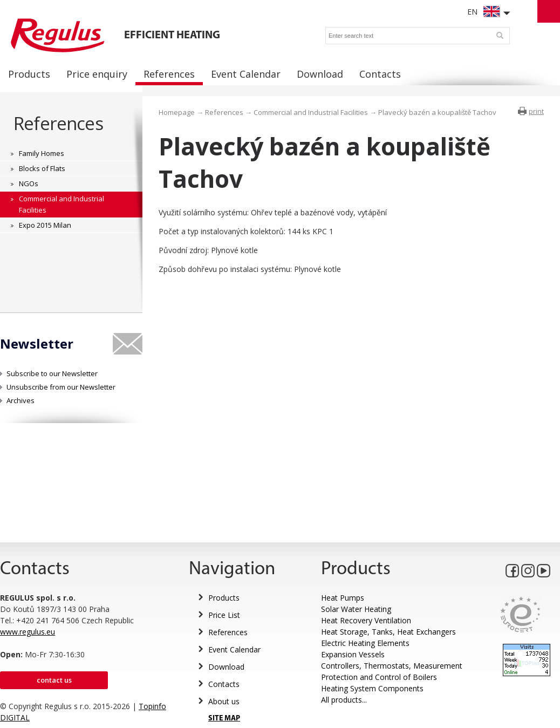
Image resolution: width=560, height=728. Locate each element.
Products (224, 598)
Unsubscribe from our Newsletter (61, 387)
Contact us (54, 680)
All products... (344, 700)
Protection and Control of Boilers (379, 677)
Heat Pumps (343, 598)
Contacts (224, 684)
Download (226, 667)
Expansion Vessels (353, 654)
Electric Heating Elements (365, 643)
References (58, 123)
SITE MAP (224, 719)
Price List (224, 615)
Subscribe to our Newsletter (52, 373)
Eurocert (520, 614)
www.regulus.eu (28, 632)
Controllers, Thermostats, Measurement (392, 666)
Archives (21, 400)
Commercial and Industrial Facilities (311, 112)
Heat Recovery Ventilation (366, 620)
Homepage (177, 112)
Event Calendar (234, 649)
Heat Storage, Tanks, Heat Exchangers (388, 632)
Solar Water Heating (356, 609)
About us (224, 701)
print (536, 111)
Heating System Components (372, 688)
